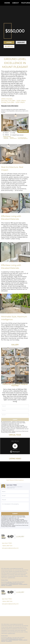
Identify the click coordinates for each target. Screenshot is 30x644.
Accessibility (9, 585)
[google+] (15, 563)
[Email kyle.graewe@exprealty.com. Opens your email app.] (13, 548)
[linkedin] (5, 563)
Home (7, 3)
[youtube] (12, 563)
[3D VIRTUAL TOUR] (9, 46)
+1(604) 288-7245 (11, 488)
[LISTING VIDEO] (9, 42)
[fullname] (15, 406)
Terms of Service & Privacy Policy (14, 583)
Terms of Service (22, 431)
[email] (15, 415)
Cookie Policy (4, 584)
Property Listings (23, 584)
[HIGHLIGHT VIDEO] (21, 42)
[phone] (15, 410)
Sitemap (3, 585)
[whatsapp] (18, 563)
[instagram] (8, 563)
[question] (15, 506)
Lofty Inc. (10, 582)
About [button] (16, 3)
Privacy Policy (5, 432)
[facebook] (2, 563)
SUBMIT (15, 514)
